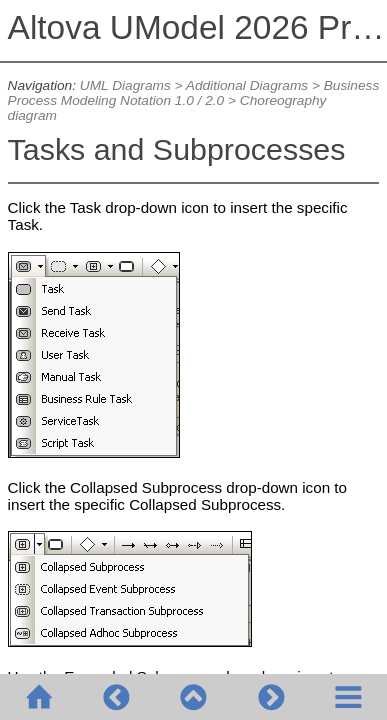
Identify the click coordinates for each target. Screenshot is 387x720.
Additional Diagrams (247, 85)
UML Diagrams (125, 85)
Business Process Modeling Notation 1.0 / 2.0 (194, 93)
